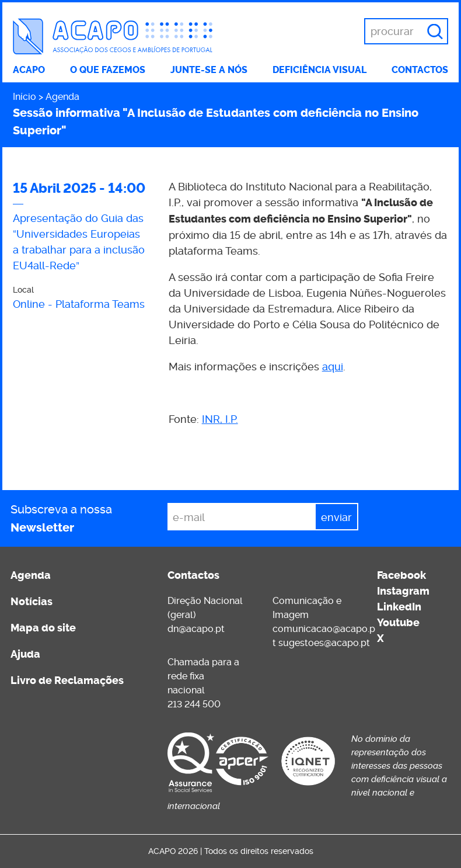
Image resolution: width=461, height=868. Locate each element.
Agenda (62, 97)
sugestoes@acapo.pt (324, 643)
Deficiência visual (319, 70)
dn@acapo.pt (196, 629)
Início (25, 97)
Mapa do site (43, 628)
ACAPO (29, 70)
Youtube (398, 623)
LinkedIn (399, 607)
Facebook (401, 575)
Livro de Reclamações (67, 680)
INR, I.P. (220, 419)
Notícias (32, 602)
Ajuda (25, 654)
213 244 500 (194, 704)
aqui (333, 367)
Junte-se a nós (209, 70)
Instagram (403, 591)
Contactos (420, 70)
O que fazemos (108, 70)
